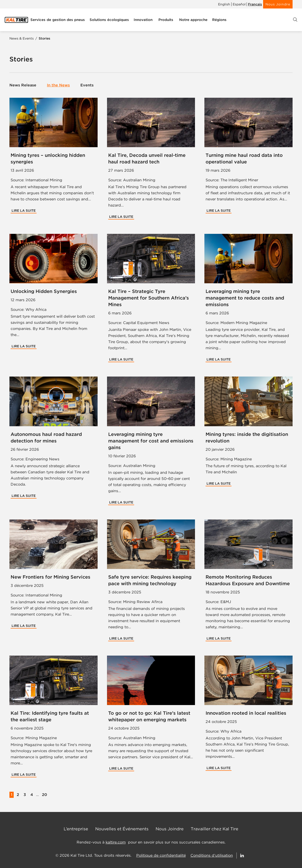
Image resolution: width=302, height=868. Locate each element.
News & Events (22, 38)
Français (255, 4)
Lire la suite (24, 211)
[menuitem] (58, 20)
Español (239, 4)
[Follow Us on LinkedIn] (242, 855)
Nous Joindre (278, 4)
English (224, 4)
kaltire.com (116, 842)
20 (45, 795)
